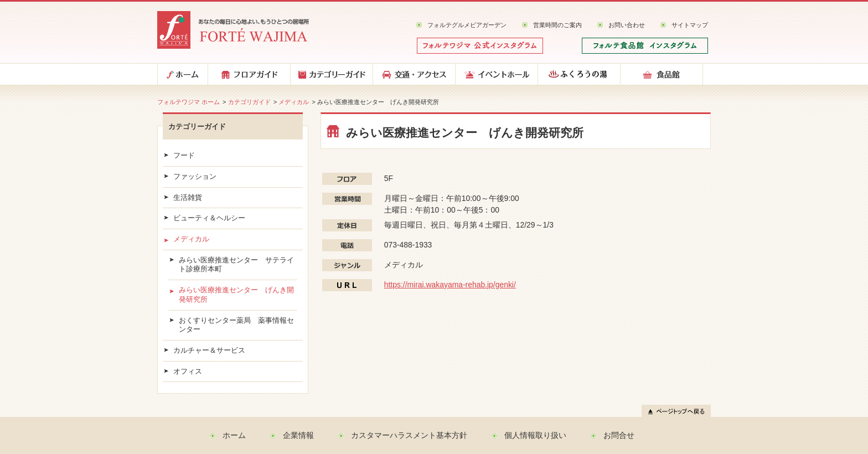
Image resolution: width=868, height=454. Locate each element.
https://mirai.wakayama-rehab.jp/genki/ (450, 285)
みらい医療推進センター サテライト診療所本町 (236, 265)
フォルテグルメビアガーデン (467, 25)
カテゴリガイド (249, 102)
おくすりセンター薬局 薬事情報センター (236, 325)
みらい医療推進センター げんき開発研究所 (236, 295)
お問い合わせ (627, 25)
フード (184, 156)
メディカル (294, 102)
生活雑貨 (188, 198)
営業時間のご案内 (557, 25)
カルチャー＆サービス (209, 350)
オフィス (188, 372)
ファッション (195, 177)
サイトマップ (690, 25)
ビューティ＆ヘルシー (209, 218)
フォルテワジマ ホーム (188, 102)
